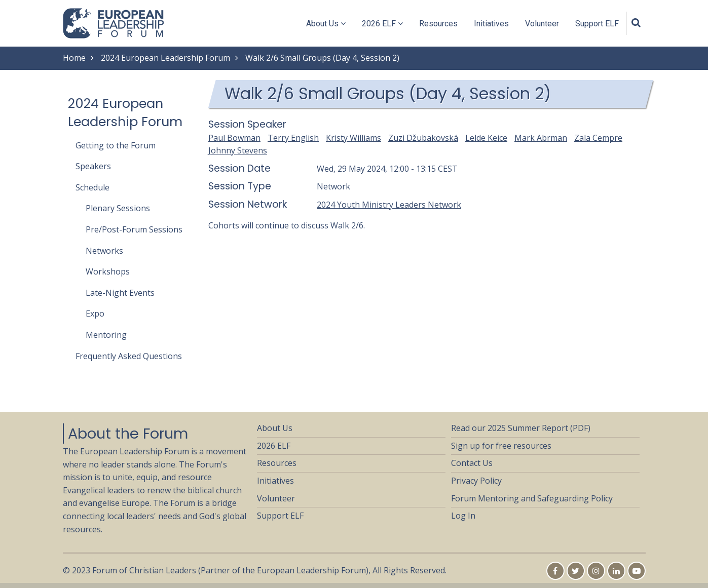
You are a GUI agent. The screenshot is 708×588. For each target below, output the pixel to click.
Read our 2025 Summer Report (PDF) (521, 428)
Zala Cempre (598, 138)
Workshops (108, 271)
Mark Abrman (541, 138)
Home (74, 58)
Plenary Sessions (118, 208)
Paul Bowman (234, 138)
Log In (463, 516)
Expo (95, 313)
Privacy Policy (476, 481)
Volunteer (542, 24)
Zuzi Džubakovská (423, 138)
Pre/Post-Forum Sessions (134, 229)
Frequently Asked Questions (129, 356)
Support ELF (597, 24)
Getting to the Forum (116, 145)
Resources (438, 24)
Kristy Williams (353, 138)
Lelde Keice (486, 138)
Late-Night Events (120, 293)
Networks (104, 251)
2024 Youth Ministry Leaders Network (389, 205)
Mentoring (106, 335)
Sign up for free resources (501, 446)
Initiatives (491, 24)
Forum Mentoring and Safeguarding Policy (532, 498)
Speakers (93, 166)
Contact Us (472, 463)
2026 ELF (382, 24)
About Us (326, 24)
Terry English (293, 138)
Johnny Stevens (238, 150)
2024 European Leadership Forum (165, 58)
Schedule (92, 187)
